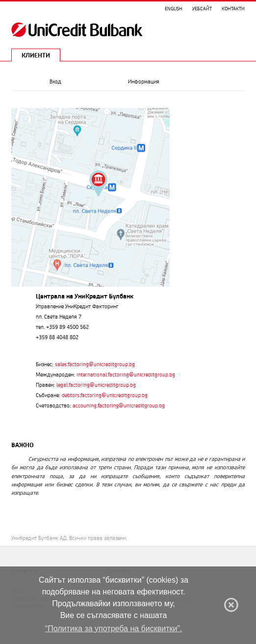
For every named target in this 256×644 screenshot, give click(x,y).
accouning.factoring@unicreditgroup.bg (119, 405)
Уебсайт (202, 9)
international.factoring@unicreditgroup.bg (126, 375)
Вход (55, 82)
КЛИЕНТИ (36, 55)
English (174, 9)
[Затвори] (231, 605)
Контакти (233, 9)
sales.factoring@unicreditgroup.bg (95, 364)
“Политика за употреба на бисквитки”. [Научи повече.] (114, 629)
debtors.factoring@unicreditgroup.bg (105, 395)
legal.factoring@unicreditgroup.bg (96, 385)
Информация (144, 82)
